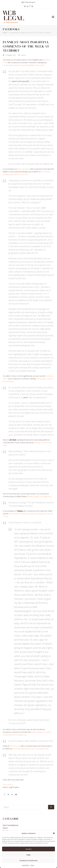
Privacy (32, 865)
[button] (54, 833)
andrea (23, 55)
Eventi (5, 828)
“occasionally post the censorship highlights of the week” (24, 65)
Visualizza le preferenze (29, 860)
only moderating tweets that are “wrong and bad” (31, 749)
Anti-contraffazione (11, 825)
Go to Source (8, 785)
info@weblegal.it (30, 2)
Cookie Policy (26, 865)
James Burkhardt (24, 169)
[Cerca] (51, 807)
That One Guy (15, 746)
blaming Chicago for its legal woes (39, 496)
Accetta (28, 849)
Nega (28, 855)
